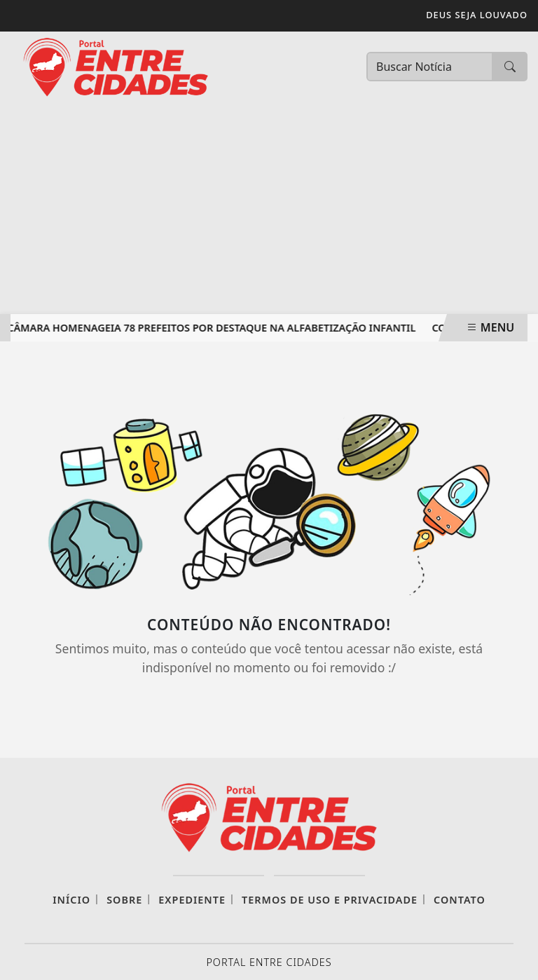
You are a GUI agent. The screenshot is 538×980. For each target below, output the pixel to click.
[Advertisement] (269, 209)
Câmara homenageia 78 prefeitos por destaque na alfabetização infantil (213, 328)
